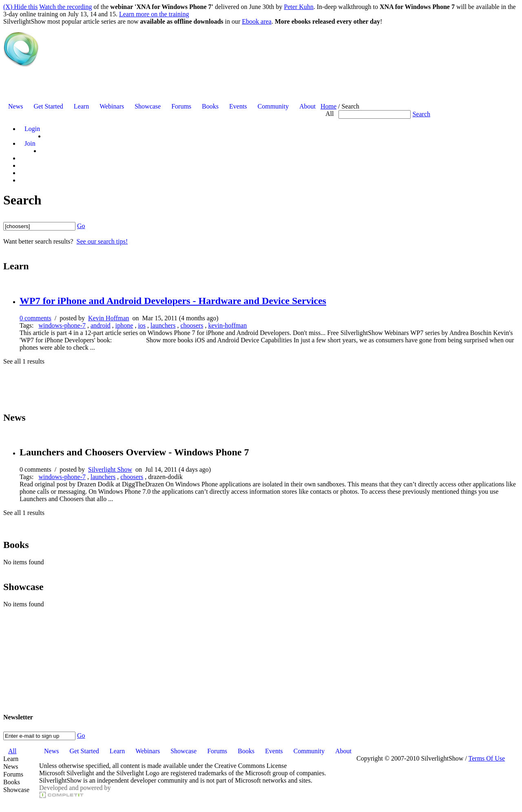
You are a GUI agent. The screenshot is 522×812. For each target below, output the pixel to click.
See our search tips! (102, 241)
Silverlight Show (110, 469)
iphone (124, 325)
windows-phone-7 (62, 325)
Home (328, 106)
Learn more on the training (154, 14)
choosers (192, 325)
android (101, 325)
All (330, 114)
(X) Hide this (20, 7)
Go (81, 226)
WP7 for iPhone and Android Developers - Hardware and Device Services (173, 301)
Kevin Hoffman (109, 318)
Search (421, 114)
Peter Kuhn (299, 7)
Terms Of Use (487, 758)
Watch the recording (65, 7)
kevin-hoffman (227, 325)
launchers (163, 325)
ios (142, 325)
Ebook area (257, 21)
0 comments (35, 318)
